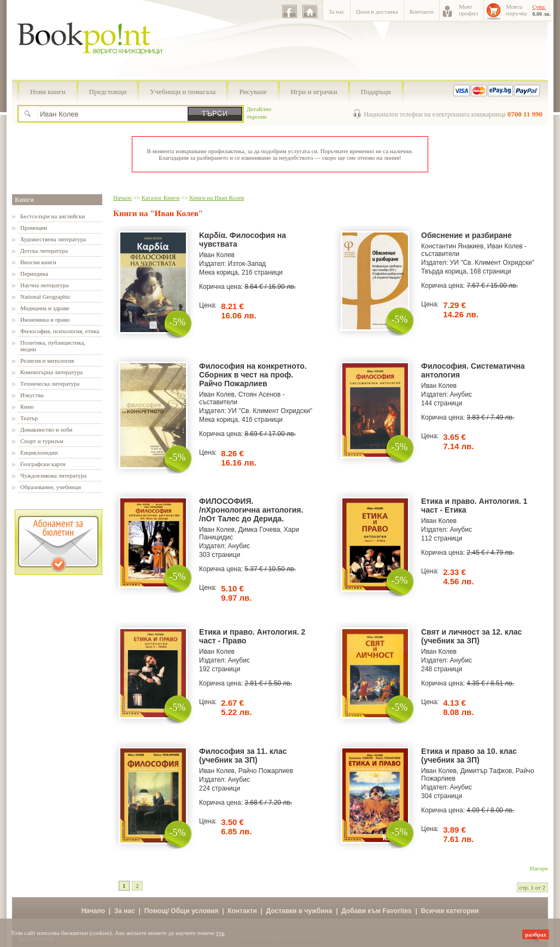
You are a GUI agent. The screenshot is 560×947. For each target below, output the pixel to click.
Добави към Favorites (377, 911)
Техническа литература (50, 384)
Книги (24, 200)
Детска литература (44, 251)
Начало (122, 197)
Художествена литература (53, 239)
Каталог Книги (161, 197)
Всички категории (450, 911)
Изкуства (32, 395)
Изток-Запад (247, 264)
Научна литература (45, 285)
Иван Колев (217, 255)
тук (220, 933)
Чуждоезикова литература (53, 475)
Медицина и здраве (45, 308)
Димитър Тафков (486, 771)
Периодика (34, 274)
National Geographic (45, 297)
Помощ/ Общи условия (182, 911)
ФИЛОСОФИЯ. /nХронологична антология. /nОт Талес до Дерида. (251, 510)
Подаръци (376, 92)
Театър (29, 418)
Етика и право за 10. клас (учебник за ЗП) (469, 756)
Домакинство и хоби (46, 429)
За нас (337, 11)
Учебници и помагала (183, 92)
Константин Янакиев (452, 246)
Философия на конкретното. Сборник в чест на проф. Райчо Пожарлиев (253, 375)
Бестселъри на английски (52, 216)
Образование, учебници (51, 487)
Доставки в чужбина (299, 911)
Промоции (34, 228)
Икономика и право (45, 319)
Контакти (422, 11)
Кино (27, 406)
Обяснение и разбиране (466, 235)
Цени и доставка (377, 11)
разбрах (536, 934)
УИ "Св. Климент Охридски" (492, 263)
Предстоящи (108, 92)
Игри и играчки (314, 92)
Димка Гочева (259, 530)
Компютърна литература (51, 372)
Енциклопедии (39, 452)
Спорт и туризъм (42, 441)
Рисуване (253, 92)
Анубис (461, 394)
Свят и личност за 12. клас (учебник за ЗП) (471, 636)
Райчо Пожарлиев (266, 771)
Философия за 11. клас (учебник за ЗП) (243, 756)
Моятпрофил (468, 10)
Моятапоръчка (516, 10)
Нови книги (48, 92)
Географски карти (43, 464)
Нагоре (539, 868)
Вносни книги (38, 262)
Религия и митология (47, 361)
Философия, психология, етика (60, 331)
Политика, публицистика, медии (53, 346)
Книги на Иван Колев (217, 197)
